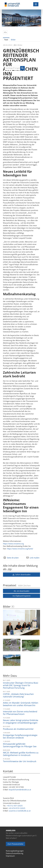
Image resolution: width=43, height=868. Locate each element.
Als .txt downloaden (22, 591)
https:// (13, 544)
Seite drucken (13, 558)
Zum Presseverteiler (15, 844)
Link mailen (35, 558)
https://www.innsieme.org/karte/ (20, 549)
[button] (22, 68)
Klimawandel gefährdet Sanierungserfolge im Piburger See (20, 745)
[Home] (12, 5)
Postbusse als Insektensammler (18, 729)
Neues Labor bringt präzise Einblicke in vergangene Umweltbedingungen (21, 721)
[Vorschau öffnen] (21, 623)
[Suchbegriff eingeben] (15, 68)
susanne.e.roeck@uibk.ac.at (20, 811)
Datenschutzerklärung (15, 853)
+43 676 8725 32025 (17, 808)
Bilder (7, 606)
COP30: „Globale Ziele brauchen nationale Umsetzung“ (18, 695)
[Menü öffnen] (36, 4)
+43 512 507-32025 (15, 806)
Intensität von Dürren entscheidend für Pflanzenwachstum (20, 713)
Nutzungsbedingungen (15, 851)
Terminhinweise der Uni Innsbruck (20, 761)
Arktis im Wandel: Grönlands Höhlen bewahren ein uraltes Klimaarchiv (21, 704)
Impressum (10, 856)
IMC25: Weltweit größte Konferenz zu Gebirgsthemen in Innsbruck (21, 754)
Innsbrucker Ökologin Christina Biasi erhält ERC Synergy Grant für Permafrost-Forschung (21, 685)
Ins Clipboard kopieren (22, 596)
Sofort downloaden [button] (22, 574)
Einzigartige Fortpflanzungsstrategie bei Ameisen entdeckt (20, 736)
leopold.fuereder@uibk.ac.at (20, 790)
